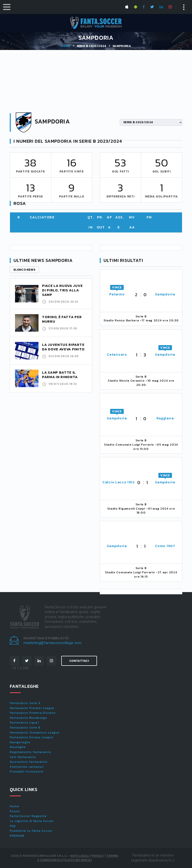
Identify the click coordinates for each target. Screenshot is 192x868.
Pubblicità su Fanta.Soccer (31, 831)
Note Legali (80, 856)
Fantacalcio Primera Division (33, 713)
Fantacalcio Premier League (32, 708)
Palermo (117, 294)
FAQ (13, 826)
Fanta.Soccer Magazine (28, 816)
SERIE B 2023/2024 (91, 46)
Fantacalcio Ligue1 (24, 723)
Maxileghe (18, 747)
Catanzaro (117, 355)
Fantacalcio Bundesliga (28, 718)
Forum (15, 811)
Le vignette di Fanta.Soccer (32, 821)
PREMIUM (17, 836)
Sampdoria (165, 294)
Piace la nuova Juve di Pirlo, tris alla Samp (62, 290)
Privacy (98, 856)
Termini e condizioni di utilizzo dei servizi (78, 858)
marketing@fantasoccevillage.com (52, 643)
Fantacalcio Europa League (31, 737)
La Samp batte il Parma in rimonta (60, 375)
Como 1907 (165, 546)
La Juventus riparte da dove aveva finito (63, 347)
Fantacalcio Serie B (25, 728)
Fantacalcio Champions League (35, 733)
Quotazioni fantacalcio (29, 762)
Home (65, 46)
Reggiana (165, 418)
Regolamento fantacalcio (30, 752)
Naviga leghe (20, 742)
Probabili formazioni (27, 772)
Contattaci (79, 661)
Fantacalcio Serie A (25, 703)
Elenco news (24, 270)
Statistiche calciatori (27, 767)
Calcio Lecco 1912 (119, 482)
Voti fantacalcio (23, 757)
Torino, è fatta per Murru (62, 319)
